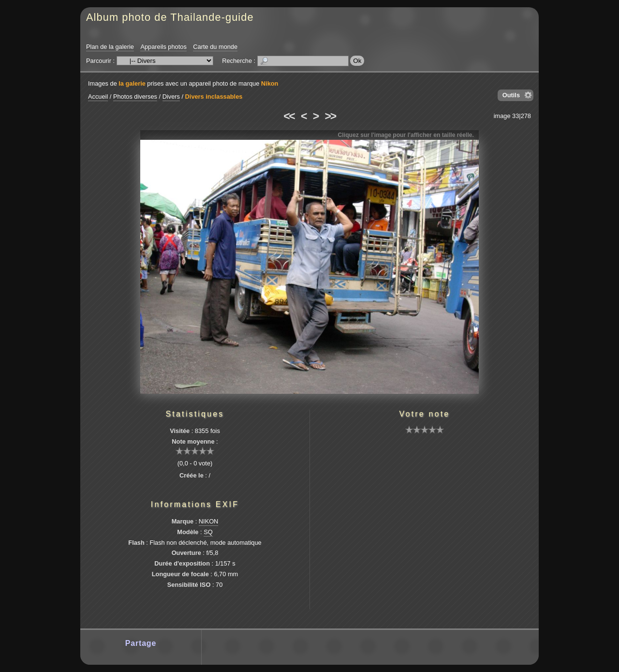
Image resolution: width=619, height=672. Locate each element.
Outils (511, 95)
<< (289, 116)
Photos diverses (135, 97)
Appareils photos (163, 47)
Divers (171, 97)
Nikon (270, 83)
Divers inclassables (214, 97)
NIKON (209, 521)
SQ (208, 532)
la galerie (132, 83)
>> (330, 116)
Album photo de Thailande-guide (170, 17)
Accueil (98, 97)
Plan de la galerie (110, 47)
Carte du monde (215, 47)
